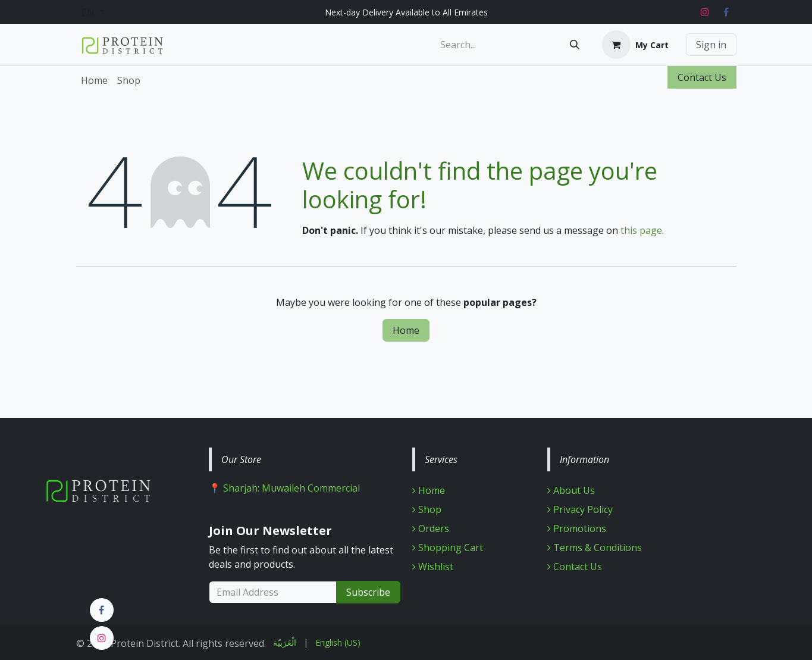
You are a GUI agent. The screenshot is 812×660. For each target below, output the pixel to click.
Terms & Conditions (595, 548)
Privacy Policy (580, 509)
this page (641, 230)
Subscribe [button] (368, 592)
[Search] (575, 45)
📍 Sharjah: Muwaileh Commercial (284, 488)
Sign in (711, 45)
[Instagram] (705, 12)
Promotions (577, 528)
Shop (427, 509)
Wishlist (433, 567)
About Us (571, 490)
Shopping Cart (448, 548)
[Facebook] (726, 12)
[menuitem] (94, 80)
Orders (431, 528)
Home (406, 330)
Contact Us (702, 77)
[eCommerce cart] (635, 45)
